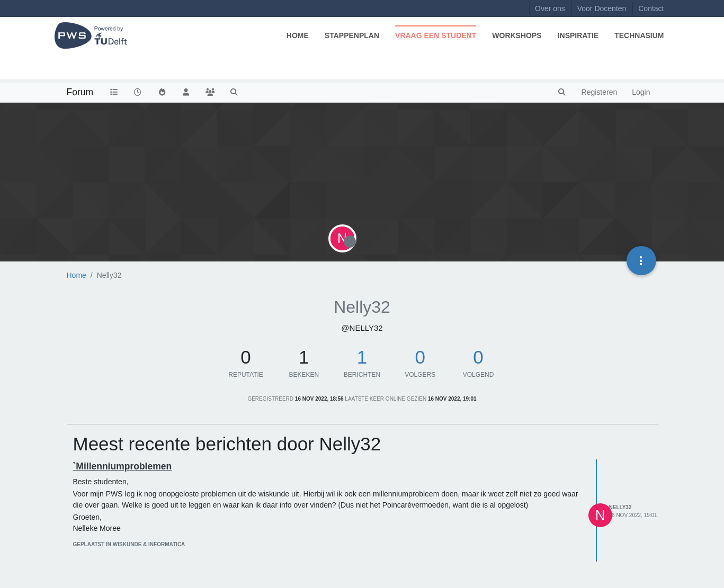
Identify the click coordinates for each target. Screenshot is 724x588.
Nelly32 (620, 507)
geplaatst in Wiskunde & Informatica (129, 544)
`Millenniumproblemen (123, 466)
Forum (80, 92)
